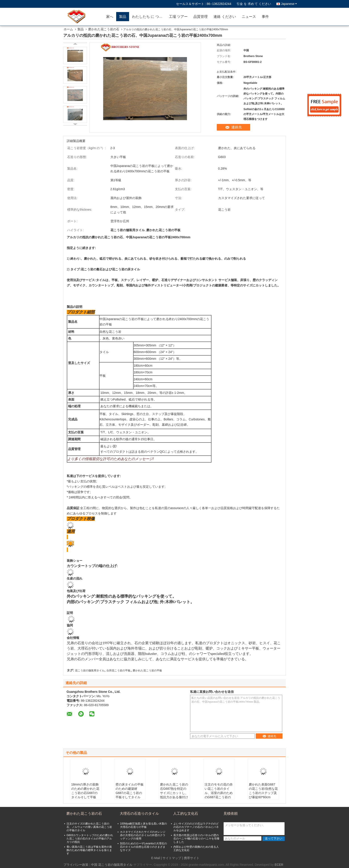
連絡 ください (225, 17)
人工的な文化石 (186, 813)
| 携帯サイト (191, 858)
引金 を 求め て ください (254, 4)
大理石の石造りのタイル (139, 813)
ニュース (249, 17)
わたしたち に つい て (149, 17)
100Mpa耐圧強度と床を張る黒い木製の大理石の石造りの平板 (143, 825)
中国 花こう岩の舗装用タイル (112, 865)
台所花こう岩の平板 (118, 671)
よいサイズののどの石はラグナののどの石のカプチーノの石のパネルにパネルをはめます (196, 827)
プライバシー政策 (76, 865)
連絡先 (237, 127)
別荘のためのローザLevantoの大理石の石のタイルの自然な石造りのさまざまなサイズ (143, 847)
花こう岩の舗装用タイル (90, 671)
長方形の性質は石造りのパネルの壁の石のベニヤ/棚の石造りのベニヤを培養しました (196, 839)
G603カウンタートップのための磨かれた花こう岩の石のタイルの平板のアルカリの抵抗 (90, 839)
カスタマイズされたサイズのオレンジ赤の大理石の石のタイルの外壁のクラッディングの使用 (143, 835)
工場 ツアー (178, 17)
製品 (123, 17)
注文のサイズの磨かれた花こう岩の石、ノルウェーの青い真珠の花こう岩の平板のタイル (89, 827)
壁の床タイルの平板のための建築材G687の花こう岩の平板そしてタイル (130, 791)
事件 (265, 17)
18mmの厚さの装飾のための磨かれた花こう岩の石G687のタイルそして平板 (85, 791)
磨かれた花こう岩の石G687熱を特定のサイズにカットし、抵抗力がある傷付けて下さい (174, 793)
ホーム (68, 29)
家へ (110, 17)
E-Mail (156, 858)
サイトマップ (172, 858)
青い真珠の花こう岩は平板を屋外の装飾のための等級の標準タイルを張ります (89, 850)
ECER (279, 865)
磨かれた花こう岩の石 (104, 29)
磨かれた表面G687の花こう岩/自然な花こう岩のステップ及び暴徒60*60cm (263, 791)
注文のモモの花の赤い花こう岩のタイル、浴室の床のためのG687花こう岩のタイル (219, 793)
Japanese (289, 4)
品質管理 (201, 17)
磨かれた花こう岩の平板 (147, 671)
